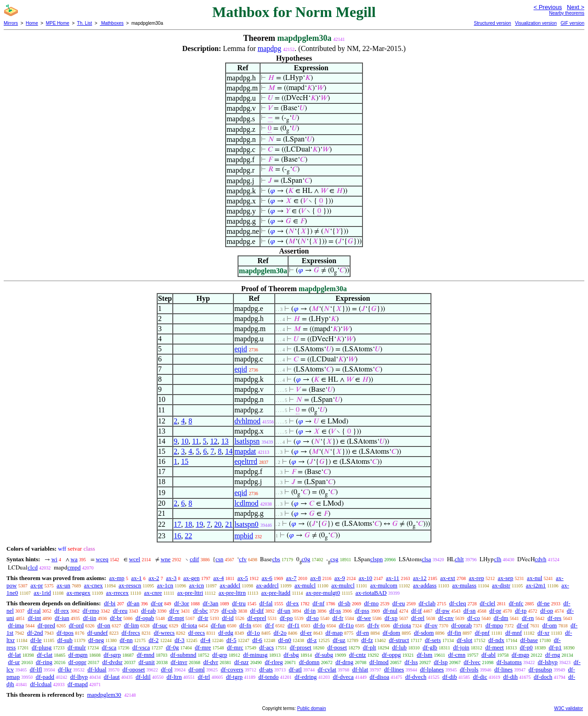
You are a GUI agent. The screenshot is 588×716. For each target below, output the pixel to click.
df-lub (399, 647)
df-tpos (65, 633)
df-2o (280, 633)
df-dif (257, 611)
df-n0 (285, 640)
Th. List (85, 23)
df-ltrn (174, 677)
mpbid (244, 536)
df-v (175, 611)
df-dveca (343, 677)
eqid (241, 349)
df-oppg (391, 655)
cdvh (540, 559)
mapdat (245, 451)
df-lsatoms (509, 662)
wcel (135, 559)
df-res (554, 618)
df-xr (543, 633)
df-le (36, 640)
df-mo (371, 603)
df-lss (411, 662)
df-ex (292, 603)
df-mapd (78, 684)
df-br (116, 618)
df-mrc (235, 647)
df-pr (495, 611)
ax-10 (366, 578)
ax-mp (117, 578)
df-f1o (347, 625)
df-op (547, 611)
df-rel (418, 618)
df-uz (339, 640)
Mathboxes (112, 23)
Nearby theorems (567, 13)
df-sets (433, 640)
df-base (529, 640)
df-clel (487, 603)
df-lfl (36, 669)
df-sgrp (112, 655)
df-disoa (380, 677)
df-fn (245, 625)
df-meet (494, 647)
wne (166, 559)
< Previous (548, 7)
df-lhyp (79, 677)
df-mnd (146, 655)
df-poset (337, 647)
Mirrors (11, 23)
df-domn (309, 662)
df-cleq (458, 603)
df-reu (120, 611)
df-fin (454, 633)
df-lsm (424, 655)
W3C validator (568, 708)
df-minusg (255, 655)
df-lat (14, 655)
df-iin (90, 618)
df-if (416, 611)
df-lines (503, 669)
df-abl (489, 655)
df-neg (96, 640)
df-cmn (457, 655)
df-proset (301, 647)
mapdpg (270, 48)
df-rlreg (274, 662)
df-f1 (294, 625)
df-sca (109, 647)
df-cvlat (327, 669)
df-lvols (469, 669)
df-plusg (42, 647)
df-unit (146, 662)
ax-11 (393, 578)
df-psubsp (540, 669)
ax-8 (315, 578)
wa (74, 559)
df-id (228, 618)
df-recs (197, 633)
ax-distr (501, 585)
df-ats (266, 669)
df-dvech (416, 677)
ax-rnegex (79, 593)
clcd (33, 567)
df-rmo (91, 611)
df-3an (210, 603)
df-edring (305, 677)
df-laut (112, 677)
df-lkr (65, 669)
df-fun (218, 625)
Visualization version (536, 23)
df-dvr (211, 662)
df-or (157, 603)
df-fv (373, 625)
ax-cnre (153, 593)
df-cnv (446, 618)
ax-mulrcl (343, 585)
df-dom (391, 633)
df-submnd (183, 655)
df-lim (132, 625)
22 (188, 536)
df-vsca (141, 647)
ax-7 (291, 578)
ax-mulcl (305, 585)
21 (229, 524)
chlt (459, 559)
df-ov (431, 625)
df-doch (543, 677)
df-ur (14, 662)
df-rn (528, 618)
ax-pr (37, 585)
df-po (286, 618)
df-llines (394, 669)
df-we (364, 618)
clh (498, 559)
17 (177, 524)
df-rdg (226, 633)
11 (195, 441)
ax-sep (505, 578)
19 (199, 524)
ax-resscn (130, 585)
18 (188, 524)
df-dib (450, 677)
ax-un (63, 585)
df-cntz (358, 655)
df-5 (232, 640)
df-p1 (555, 647)
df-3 (180, 640)
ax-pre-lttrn (232, 593)
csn (219, 559)
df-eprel (257, 618)
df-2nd (35, 633)
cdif (194, 559)
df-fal (266, 603)
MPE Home (58, 23)
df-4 (205, 640)
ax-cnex (93, 585)
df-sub (65, 640)
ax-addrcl (268, 585)
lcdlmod (246, 503)
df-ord (76, 625)
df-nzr (242, 662)
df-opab (145, 618)
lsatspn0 (246, 524)
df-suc (160, 625)
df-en (363, 633)
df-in (310, 611)
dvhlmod (247, 421)
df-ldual (97, 669)
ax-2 (154, 578)
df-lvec (472, 662)
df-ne (543, 603)
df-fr (338, 618)
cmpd (74, 567)
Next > (576, 7)
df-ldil (143, 677)
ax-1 (137, 578)
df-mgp (520, 655)
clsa (426, 559)
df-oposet (133, 669)
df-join (461, 647)
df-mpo (494, 625)
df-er (306, 633)
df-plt (370, 647)
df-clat (45, 655)
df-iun (62, 618)
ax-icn (196, 585)
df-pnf (482, 633)
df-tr (203, 618)
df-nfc (516, 603)
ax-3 (171, 578)
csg (334, 559)
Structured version (492, 23)
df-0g (172, 647)
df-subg (324, 655)
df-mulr (77, 647)
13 (225, 441)
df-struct (399, 640)
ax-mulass (464, 585)
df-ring (44, 662)
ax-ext (447, 578)
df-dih (510, 677)
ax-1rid (42, 593)
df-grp (220, 655)
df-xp (391, 618)
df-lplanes (432, 669)
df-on (104, 625)
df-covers (232, 669)
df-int (34, 618)
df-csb (229, 611)
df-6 (257, 640)
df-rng (553, 655)
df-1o (254, 633)
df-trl (204, 677)
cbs (276, 559)
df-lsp (441, 662)
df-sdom (424, 633)
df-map (334, 633)
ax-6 (267, 578)
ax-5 (243, 578)
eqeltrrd (246, 461)
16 (177, 536)
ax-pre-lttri (190, 593)
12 (214, 441)
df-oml (196, 669)
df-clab (427, 603)
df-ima (16, 625)
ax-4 (218, 578)
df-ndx (496, 640)
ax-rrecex (117, 593)
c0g (306, 559)
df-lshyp (547, 662)
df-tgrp (234, 677)
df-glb (430, 647)
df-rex (62, 611)
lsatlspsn (247, 441)
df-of (523, 625)
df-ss (335, 611)
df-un (284, 611)
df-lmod (379, 662)
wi (54, 559)
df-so (313, 618)
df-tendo (268, 677)
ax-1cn (165, 585)
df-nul (390, 611)
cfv (243, 559)
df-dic (480, 677)
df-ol (167, 669)
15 (185, 461)
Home (32, 23)
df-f (270, 625)
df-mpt (176, 618)
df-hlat (360, 669)
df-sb (344, 603)
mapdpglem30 (104, 695)
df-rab (148, 611)
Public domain (312, 708)
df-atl (295, 669)
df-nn (126, 640)
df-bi (110, 603)
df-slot (464, 640)
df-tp (521, 611)
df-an (133, 603)
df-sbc (201, 611)
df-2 (154, 640)
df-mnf (514, 633)
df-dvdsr (113, 662)
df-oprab (461, 625)
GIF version (572, 23)
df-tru (239, 603)
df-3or (182, 603)
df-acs (266, 647)
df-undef (98, 633)
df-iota (189, 625)
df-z (312, 640)
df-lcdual (41, 684)
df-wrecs (164, 633)
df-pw (443, 611)
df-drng (344, 662)
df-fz (367, 640)
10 (185, 441)
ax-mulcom (384, 585)
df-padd (45, 677)
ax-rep (476, 578)
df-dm (501, 618)
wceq (102, 559)
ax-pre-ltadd (276, 593)
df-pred (46, 625)
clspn (376, 559)
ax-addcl (230, 585)
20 (218, 524)
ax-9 (340, 578)
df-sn (470, 611)
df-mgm (78, 655)
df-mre (203, 647)
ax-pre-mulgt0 (323, 593)
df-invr (179, 662)
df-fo (319, 625)
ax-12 (420, 578)
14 (229, 451)
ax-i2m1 (536, 585)
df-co (473, 618)
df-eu (399, 603)
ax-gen (191, 578)
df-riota (402, 625)
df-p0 (526, 647)
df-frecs (130, 633)
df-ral (34, 611)
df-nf (318, 603)
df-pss (362, 611)
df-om (549, 625)
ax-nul (534, 578)
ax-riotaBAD (371, 593)
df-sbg (291, 655)
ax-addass (425, 585)
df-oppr (77, 662)
